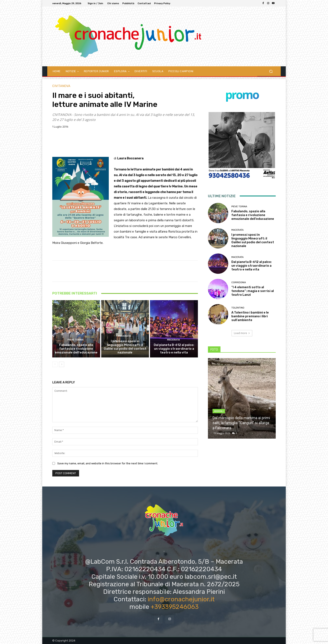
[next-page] (62, 364)
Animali (219, 411)
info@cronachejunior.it (181, 599)
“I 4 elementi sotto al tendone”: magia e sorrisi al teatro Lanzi (253, 291)
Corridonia (239, 282)
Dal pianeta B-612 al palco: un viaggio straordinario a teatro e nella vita (174, 349)
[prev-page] (55, 364)
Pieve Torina (76, 340)
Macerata (125, 336)
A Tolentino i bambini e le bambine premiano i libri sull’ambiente (250, 316)
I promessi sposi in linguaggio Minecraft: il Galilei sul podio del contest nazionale (125, 347)
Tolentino (238, 308)
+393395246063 (175, 607)
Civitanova (61, 86)
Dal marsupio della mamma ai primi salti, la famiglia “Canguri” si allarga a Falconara (241, 423)
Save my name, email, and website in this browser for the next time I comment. (108, 464)
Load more (242, 333)
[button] (271, 71)
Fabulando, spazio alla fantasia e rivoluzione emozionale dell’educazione (76, 349)
